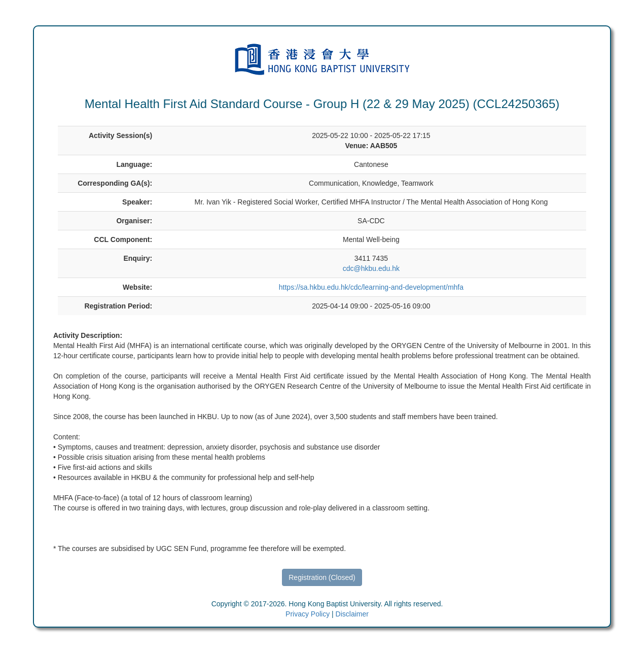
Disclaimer (352, 614)
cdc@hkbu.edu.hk (371, 268)
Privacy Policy (308, 614)
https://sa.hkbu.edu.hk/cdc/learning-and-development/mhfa (371, 287)
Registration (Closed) (322, 577)
